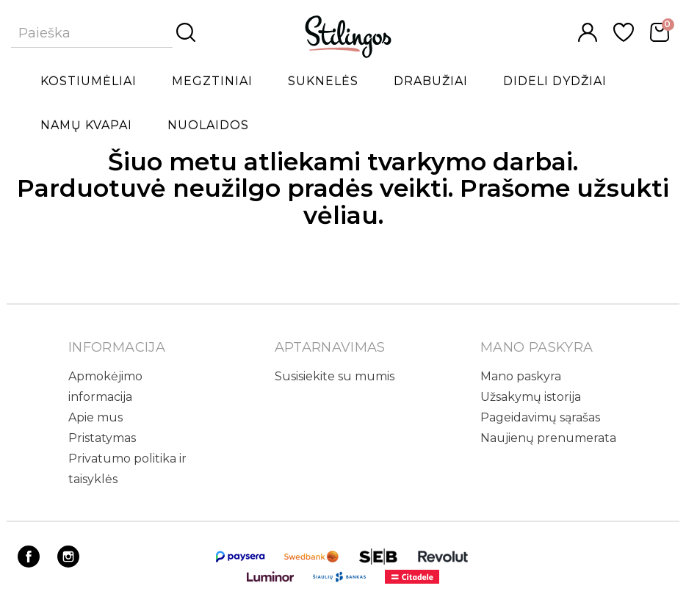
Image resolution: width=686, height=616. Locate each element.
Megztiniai (212, 81)
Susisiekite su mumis (335, 376)
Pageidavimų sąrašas (540, 417)
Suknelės (323, 81)
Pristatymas (102, 438)
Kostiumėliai (89, 81)
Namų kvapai (86, 125)
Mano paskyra (521, 376)
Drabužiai (431, 81)
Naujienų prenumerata (548, 438)
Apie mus (95, 417)
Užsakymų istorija (531, 397)
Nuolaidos (208, 125)
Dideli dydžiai (555, 81)
